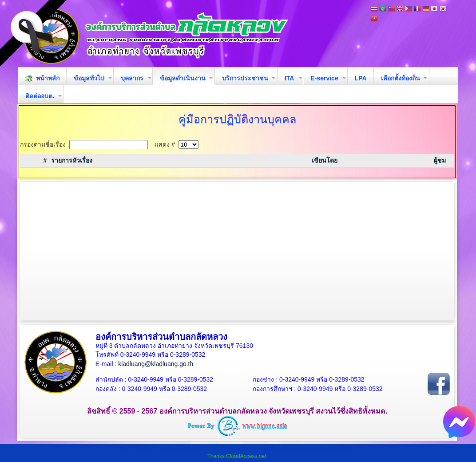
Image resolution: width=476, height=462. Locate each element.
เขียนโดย (325, 160)
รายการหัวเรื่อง (72, 160)
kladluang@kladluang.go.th (156, 364)
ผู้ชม (440, 160)
